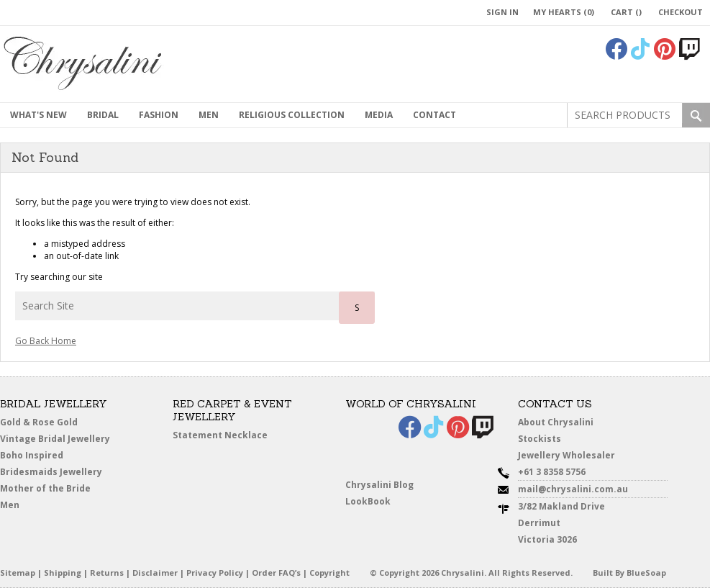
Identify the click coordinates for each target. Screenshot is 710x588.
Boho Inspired (32, 455)
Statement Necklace (220, 435)
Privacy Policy (215, 573)
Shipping (63, 573)
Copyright (329, 573)
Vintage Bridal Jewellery (55, 439)
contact (434, 115)
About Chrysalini (556, 422)
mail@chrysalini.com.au (573, 489)
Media (379, 115)
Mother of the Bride (45, 488)
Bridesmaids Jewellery (51, 472)
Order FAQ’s (276, 573)
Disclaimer (155, 573)
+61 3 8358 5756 (552, 472)
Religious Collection (292, 115)
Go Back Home (46, 341)
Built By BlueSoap (629, 573)
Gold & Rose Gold (39, 422)
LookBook (368, 501)
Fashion (159, 115)
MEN (209, 115)
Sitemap (18, 573)
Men (10, 505)
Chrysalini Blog (379, 485)
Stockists (540, 439)
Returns (107, 573)
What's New (38, 115)
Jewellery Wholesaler (566, 455)
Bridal (103, 115)
